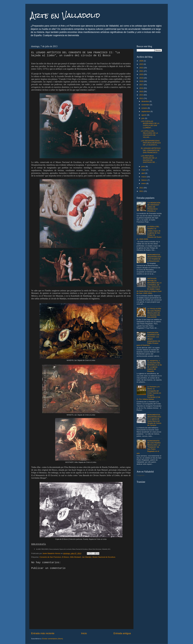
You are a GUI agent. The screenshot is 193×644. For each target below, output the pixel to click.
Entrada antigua (122, 633)
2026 (141, 61)
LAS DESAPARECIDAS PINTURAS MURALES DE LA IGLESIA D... (151, 143)
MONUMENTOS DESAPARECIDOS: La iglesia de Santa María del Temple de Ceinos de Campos (154, 420)
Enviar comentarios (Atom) (53, 639)
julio (143, 118)
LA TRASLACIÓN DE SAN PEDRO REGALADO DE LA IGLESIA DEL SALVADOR (154, 313)
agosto (144, 115)
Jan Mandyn (87, 557)
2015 (141, 91)
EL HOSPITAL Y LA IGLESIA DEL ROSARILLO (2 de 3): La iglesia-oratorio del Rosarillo (155, 366)
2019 (141, 78)
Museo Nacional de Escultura (104, 557)
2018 (141, 81)
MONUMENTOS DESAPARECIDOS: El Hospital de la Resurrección (154, 258)
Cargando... (141, 475)
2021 (141, 71)
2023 (141, 64)
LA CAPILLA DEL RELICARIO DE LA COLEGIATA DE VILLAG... (149, 134)
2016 (141, 88)
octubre (145, 108)
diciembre (145, 101)
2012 (141, 188)
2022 (141, 68)
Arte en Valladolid (65, 15)
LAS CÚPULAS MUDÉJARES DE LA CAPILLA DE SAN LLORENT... (150, 124)
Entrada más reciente (43, 633)
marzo (144, 177)
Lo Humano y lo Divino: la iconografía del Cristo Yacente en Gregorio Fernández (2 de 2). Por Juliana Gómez (149, 393)
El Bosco (65, 557)
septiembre (146, 111)
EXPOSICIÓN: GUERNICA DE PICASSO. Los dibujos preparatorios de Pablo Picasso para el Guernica (148, 339)
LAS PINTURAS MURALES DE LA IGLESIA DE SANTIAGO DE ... (149, 159)
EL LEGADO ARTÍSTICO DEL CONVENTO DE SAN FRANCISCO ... (151, 150)
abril (143, 173)
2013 (141, 98)
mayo (144, 170)
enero (144, 183)
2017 (141, 85)
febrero (145, 180)
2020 (141, 74)
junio (144, 166)
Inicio (84, 633)
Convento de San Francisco (50, 557)
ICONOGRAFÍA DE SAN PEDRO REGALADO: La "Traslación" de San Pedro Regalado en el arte (149, 447)
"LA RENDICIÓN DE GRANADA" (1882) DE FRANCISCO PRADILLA (154, 207)
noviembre (146, 105)
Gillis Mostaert (75, 557)
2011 (141, 191)
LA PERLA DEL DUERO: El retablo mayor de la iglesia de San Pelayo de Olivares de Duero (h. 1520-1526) (149, 233)
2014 (141, 95)
